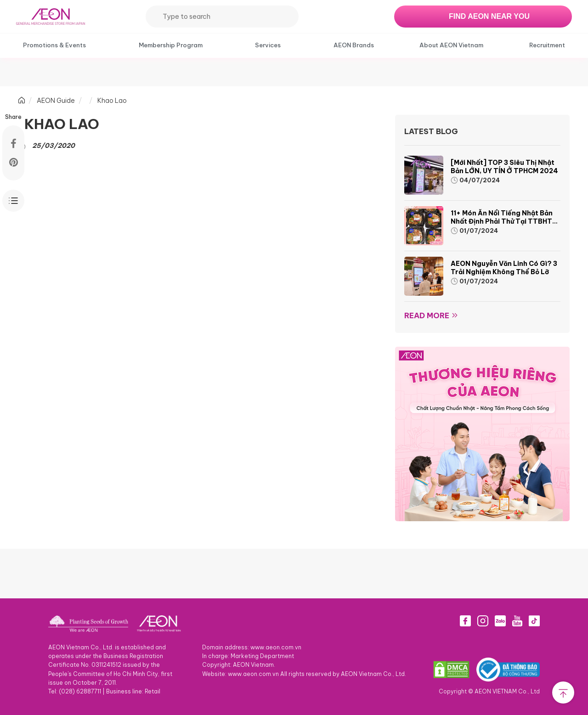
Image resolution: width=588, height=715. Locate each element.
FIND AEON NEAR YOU (489, 16)
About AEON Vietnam (451, 45)
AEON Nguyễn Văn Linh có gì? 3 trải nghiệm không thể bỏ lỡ (504, 268)
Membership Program (171, 45)
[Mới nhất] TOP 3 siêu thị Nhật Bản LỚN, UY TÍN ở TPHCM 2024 (504, 167)
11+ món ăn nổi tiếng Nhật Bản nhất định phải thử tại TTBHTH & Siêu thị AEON (504, 221)
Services (268, 45)
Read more (427, 315)
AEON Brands (354, 45)
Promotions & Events (54, 45)
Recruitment (547, 45)
